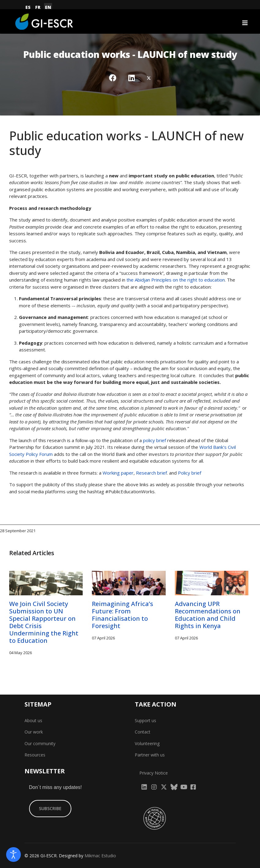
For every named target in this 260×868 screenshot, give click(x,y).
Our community (40, 743)
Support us (145, 720)
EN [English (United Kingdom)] (48, 7)
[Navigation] (245, 23)
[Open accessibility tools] (13, 855)
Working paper (117, 473)
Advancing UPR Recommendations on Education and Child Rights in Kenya (208, 615)
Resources (35, 755)
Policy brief (190, 473)
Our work (34, 732)
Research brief (151, 473)
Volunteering (147, 743)
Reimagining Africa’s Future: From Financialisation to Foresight (122, 615)
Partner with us (150, 755)
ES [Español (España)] (28, 7)
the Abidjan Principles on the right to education (176, 280)
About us (33, 720)
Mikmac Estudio (100, 856)
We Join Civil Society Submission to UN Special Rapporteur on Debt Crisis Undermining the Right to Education (44, 622)
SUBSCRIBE (50, 808)
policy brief (154, 440)
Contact (143, 732)
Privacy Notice (154, 773)
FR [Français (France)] (38, 7)
